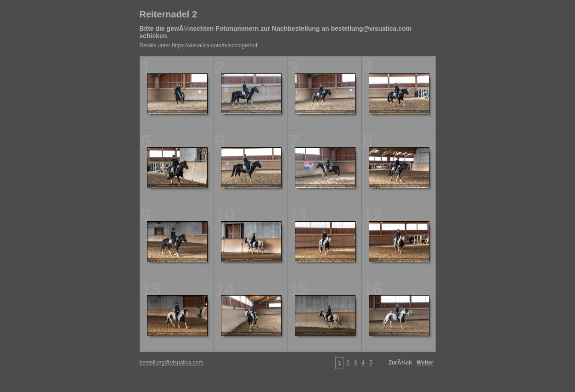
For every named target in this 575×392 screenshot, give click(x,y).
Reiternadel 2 (169, 14)
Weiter (425, 363)
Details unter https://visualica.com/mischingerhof (199, 45)
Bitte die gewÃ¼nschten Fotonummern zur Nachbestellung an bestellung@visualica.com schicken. (276, 32)
